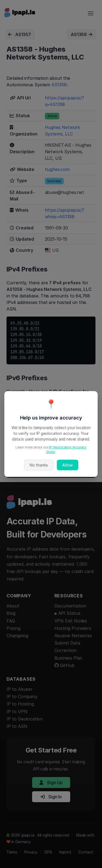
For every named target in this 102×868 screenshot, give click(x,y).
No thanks (39, 465)
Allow (68, 465)
